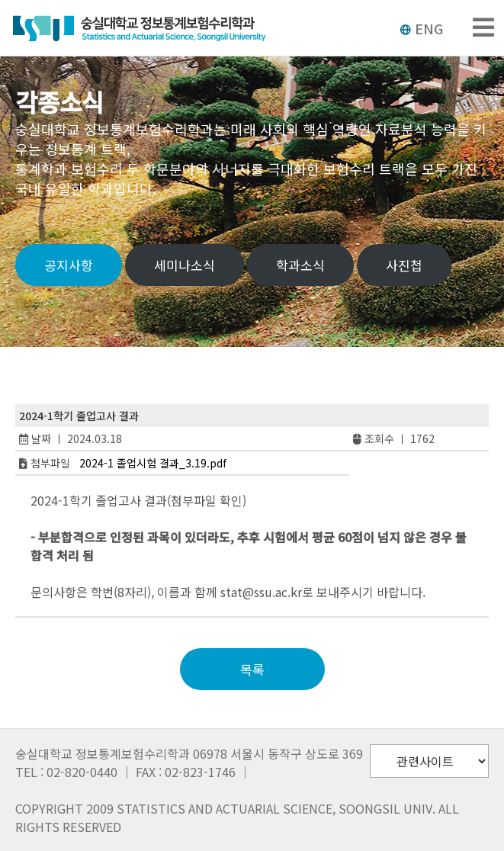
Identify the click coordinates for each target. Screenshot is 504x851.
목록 (252, 669)
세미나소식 (185, 265)
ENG (421, 28)
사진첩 (404, 265)
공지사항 (69, 265)
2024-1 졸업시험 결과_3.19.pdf (153, 463)
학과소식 (300, 265)
